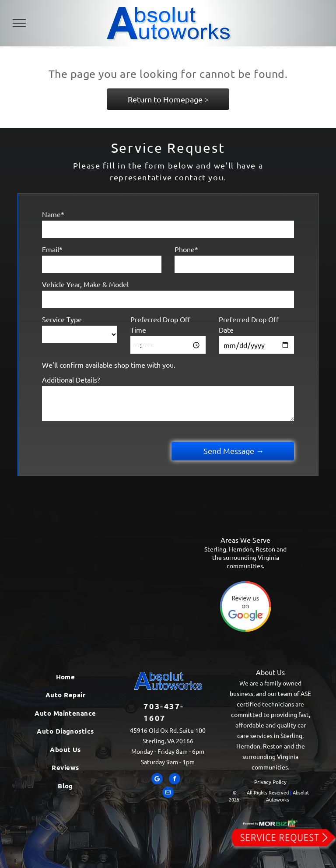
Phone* (186, 249)
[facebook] (175, 780)
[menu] (19, 23)
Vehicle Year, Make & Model (85, 284)
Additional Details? (71, 380)
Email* (52, 249)
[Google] (157, 780)
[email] (168, 793)
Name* (53, 214)
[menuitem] (66, 677)
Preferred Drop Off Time (160, 324)
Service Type (62, 319)
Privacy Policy (270, 782)
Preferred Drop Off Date (249, 324)
